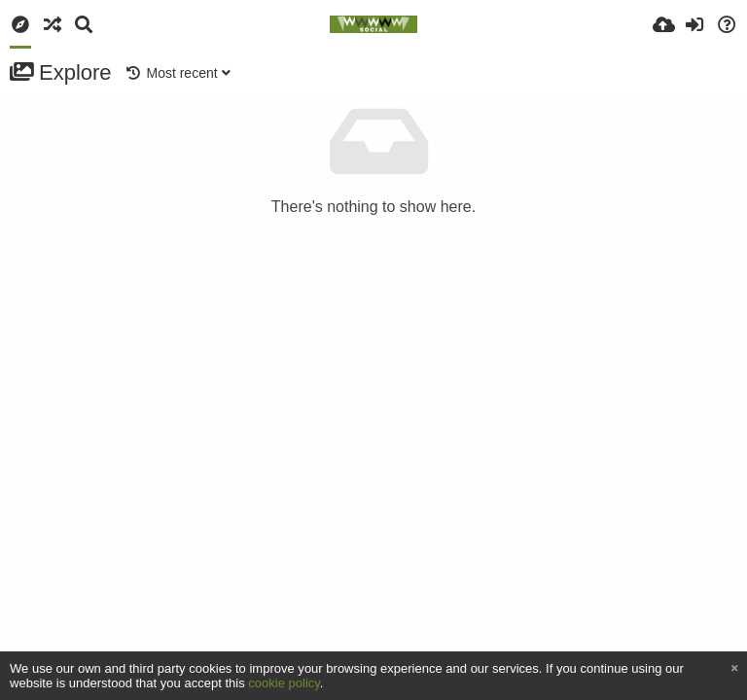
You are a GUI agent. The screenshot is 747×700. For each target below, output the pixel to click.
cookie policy (284, 683)
